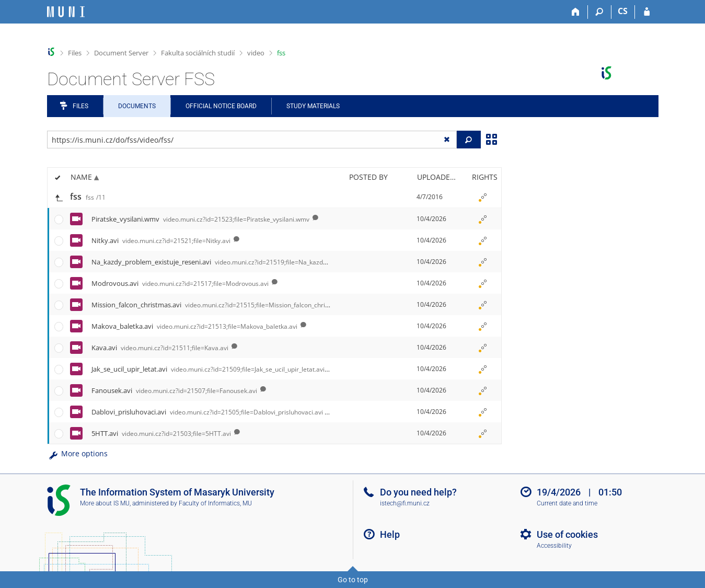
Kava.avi (160, 348)
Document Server (121, 53)
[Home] (576, 12)
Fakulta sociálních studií (198, 53)
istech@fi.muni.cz (405, 503)
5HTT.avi (161, 433)
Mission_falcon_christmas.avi (222, 305)
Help (390, 534)
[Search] (600, 12)
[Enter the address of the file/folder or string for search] (252, 140)
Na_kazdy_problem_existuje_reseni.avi (250, 262)
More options (78, 453)
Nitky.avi (161, 240)
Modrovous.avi (180, 283)
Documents (137, 106)
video (256, 53)
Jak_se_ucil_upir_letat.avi (208, 369)
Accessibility (554, 546)
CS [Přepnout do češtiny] (623, 11)
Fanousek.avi (174, 390)
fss (281, 53)
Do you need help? (418, 492)
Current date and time (567, 503)
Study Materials (313, 106)
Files (75, 53)
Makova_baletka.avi (194, 326)
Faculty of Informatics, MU (215, 503)
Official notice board (221, 106)
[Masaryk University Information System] (66, 12)
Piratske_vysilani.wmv (200, 219)
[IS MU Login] (647, 12)
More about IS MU (105, 503)
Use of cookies (567, 534)
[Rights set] (483, 197)
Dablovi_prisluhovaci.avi (207, 412)
